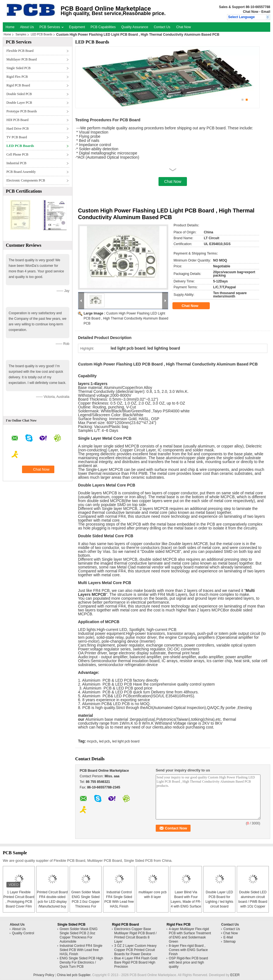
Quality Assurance (135, 27)
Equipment (77, 27)
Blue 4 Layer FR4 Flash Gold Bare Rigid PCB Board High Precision (136, 962)
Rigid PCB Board (18, 85)
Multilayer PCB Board (22, 59)
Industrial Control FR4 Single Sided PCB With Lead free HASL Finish (81, 950)
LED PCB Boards (42, 34)
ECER (235, 975)
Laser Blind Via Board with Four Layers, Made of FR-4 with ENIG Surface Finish (186, 902)
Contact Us (162, 27)
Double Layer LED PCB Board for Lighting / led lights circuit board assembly (219, 902)
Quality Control (23, 933)
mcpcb (92, 741)
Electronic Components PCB (26, 180)
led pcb (105, 741)
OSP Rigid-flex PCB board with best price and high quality (188, 962)
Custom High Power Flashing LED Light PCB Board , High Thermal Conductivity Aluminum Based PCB (126, 318)
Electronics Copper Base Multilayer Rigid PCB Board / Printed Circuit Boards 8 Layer (135, 935)
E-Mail (228, 937)
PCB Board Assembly (21, 172)
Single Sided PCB (19, 68)
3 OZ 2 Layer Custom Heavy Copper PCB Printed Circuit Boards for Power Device (135, 950)
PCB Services (51, 27)
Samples (21, 34)
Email (266, 12)
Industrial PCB (16, 163)
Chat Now (251, 12)
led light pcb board (126, 741)
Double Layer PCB (19, 103)
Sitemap (230, 942)
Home (10, 27)
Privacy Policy (44, 975)
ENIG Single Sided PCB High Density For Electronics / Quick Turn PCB (81, 962)
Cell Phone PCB (17, 154)
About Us (27, 27)
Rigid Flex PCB (17, 77)
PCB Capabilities (103, 27)
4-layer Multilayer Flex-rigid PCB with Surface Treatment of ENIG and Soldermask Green (190, 935)
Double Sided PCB (19, 94)
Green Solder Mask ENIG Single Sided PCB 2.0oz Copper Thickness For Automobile (86, 902)
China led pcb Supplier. (75, 975)
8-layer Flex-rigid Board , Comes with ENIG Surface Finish (188, 950)
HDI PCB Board (17, 120)
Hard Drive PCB (18, 129)
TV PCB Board (17, 137)
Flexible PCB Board (20, 51)
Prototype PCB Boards (22, 111)
